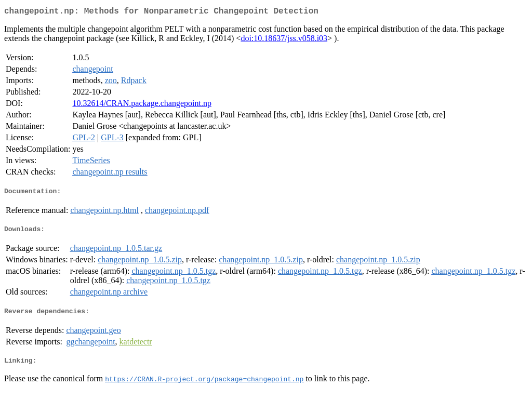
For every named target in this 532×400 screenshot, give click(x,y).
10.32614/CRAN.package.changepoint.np (142, 105)
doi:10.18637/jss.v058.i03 (284, 40)
